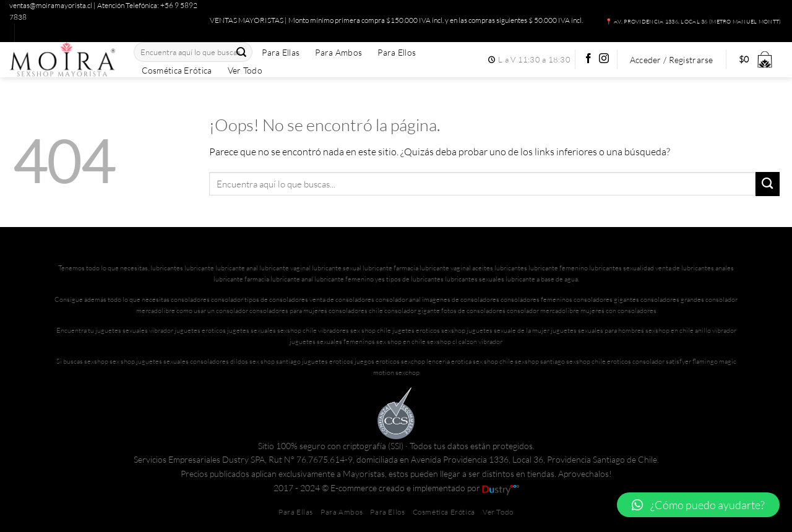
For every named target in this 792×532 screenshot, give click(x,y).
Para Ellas (281, 53)
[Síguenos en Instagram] (604, 59)
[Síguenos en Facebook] (588, 59)
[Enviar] (241, 52)
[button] (698, 505)
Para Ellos (397, 53)
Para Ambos (338, 53)
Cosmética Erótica (177, 71)
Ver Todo (245, 71)
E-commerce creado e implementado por (425, 488)
